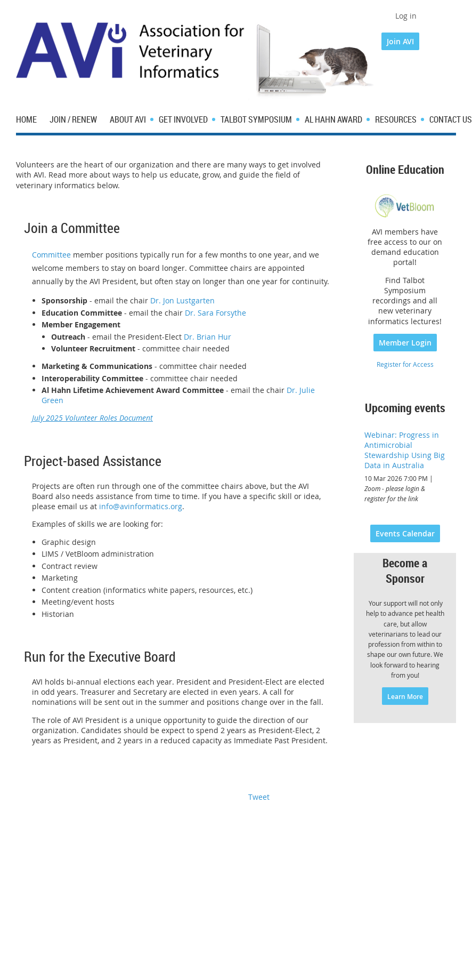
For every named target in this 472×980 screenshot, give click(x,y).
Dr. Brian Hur (207, 337)
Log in (406, 16)
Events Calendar (405, 533)
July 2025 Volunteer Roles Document (92, 418)
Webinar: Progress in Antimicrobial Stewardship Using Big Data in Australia (405, 450)
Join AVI (400, 41)
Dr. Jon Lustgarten (182, 300)
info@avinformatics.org (141, 506)
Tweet (259, 797)
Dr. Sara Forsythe (215, 313)
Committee (51, 255)
